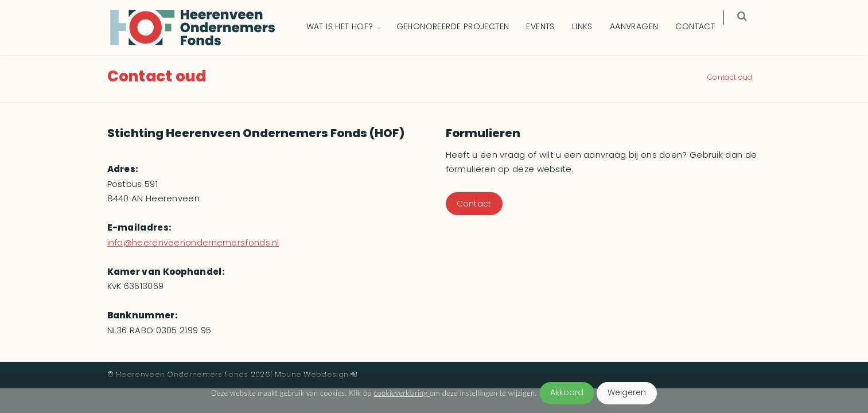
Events (548, 27)
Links (590, 27)
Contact (703, 27)
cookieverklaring (402, 393)
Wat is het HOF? (347, 27)
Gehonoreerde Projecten (460, 27)
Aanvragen (642, 27)
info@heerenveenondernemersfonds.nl (193, 243)
